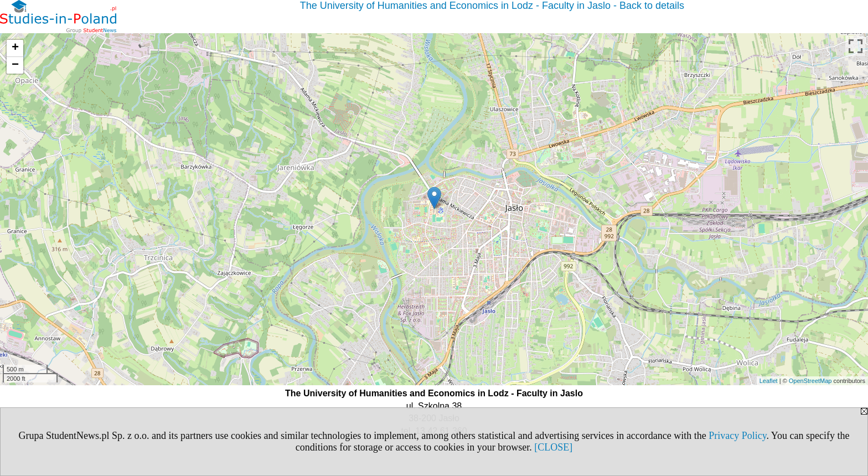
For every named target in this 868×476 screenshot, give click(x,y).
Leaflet (769, 381)
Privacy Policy (737, 436)
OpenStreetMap (810, 381)
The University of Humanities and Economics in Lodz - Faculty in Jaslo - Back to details (492, 6)
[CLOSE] (553, 447)
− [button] (15, 65)
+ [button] (15, 48)
